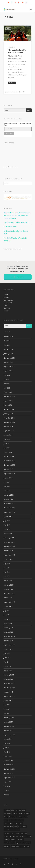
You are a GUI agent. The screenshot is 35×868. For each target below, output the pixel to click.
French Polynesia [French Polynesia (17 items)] (8, 823)
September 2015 (9, 602)
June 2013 (7, 709)
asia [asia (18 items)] (20, 810)
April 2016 (7, 576)
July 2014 (7, 654)
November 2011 (9, 769)
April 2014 (7, 666)
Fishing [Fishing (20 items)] (17, 820)
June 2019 (7, 444)
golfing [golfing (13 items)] (16, 823)
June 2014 (7, 658)
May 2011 (7, 795)
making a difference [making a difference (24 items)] (9, 833)
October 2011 (8, 773)
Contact (6, 297)
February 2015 (9, 628)
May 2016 (7, 572)
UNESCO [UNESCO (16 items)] (25, 843)
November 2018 (9, 465)
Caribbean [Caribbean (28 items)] (26, 813)
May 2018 (7, 486)
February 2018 (9, 495)
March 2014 (8, 671)
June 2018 (7, 482)
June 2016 (7, 568)
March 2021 (8, 392)
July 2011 (7, 786)
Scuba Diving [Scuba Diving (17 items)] (28, 836)
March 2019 (8, 452)
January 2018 (8, 499)
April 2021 (7, 388)
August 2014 (8, 649)
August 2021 (8, 371)
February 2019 (9, 456)
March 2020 (8, 405)
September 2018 (9, 474)
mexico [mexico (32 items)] (18, 833)
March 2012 (8, 756)
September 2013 (9, 696)
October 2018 (8, 469)
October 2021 (8, 362)
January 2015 (8, 632)
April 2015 (7, 619)
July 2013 (7, 705)
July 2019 (7, 439)
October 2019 (8, 426)
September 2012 (9, 735)
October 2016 (8, 551)
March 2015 (8, 623)
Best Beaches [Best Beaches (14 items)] (7, 813)
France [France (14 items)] (22, 820)
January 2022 (8, 354)
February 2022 (9, 349)
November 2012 (9, 726)
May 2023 (7, 341)
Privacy (6, 311)
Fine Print (7, 308)
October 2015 (8, 598)
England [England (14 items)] (26, 817)
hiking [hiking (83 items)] (21, 823)
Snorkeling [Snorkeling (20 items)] (12, 840)
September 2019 (9, 431)
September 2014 (9, 645)
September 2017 (9, 512)
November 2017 (9, 508)
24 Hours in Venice (10, 227)
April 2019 (7, 448)
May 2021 (7, 384)
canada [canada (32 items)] (20, 813)
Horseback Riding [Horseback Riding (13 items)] (8, 827)
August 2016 (8, 559)
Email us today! (18, 277)
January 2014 (8, 679)
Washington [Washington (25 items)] (7, 846)
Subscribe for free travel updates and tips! (18, 124)
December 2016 (9, 542)
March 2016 (8, 581)
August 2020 (8, 401)
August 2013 (8, 701)
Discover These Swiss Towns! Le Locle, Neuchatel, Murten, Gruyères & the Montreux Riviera (17, 216)
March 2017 (8, 534)
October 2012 (8, 731)
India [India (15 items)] (15, 827)
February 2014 (9, 675)
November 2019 (9, 422)
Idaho (8, 28)
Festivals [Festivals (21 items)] (11, 820)
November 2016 (9, 546)
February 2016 (9, 585)
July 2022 (7, 345)
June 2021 (7, 379)
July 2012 (7, 743)
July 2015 (7, 611)
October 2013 (8, 692)
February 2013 (9, 718)
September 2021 (9, 367)
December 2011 (9, 765)
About (6, 295)
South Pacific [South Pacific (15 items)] (7, 843)
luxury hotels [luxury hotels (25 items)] (16, 830)
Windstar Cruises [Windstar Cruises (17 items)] (15, 846)
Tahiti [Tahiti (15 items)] (13, 843)
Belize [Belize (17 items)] (24, 810)
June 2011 (7, 790)
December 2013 (9, 683)
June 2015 (7, 615)
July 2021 (7, 375)
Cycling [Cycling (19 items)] (21, 817)
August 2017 (8, 516)
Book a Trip (8, 303)
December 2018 (9, 461)
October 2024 (8, 337)
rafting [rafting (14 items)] (21, 836)
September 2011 (9, 778)
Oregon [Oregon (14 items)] (6, 836)
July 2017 (7, 521)
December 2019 (9, 418)
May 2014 (7, 662)
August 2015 (8, 606)
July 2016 (7, 564)
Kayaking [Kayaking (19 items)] (24, 827)
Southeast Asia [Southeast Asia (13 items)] (20, 840)
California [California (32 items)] (15, 813)
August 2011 (8, 782)
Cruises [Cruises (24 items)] (6, 817)
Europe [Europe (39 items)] (6, 820)
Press (6, 305)
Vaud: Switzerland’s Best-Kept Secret (16, 222)
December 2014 (9, 636)
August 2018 (8, 478)
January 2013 (8, 722)
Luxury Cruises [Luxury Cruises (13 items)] (8, 830)
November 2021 (9, 358)
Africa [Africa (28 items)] (13, 810)
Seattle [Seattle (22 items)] (6, 840)
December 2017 (9, 504)
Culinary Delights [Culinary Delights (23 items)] (13, 817)
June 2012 (7, 748)
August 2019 (8, 435)
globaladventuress (11, 92)
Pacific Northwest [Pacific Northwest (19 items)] (14, 836)
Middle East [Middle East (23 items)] (24, 833)
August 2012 (8, 739)
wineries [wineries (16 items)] (23, 846)
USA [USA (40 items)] (30, 843)
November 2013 (9, 688)
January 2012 (8, 760)
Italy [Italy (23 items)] (19, 827)
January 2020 (8, 414)
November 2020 (9, 397)
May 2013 (7, 713)
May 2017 (7, 525)
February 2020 (9, 409)
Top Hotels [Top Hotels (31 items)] (19, 843)
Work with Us (8, 300)
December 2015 (9, 593)
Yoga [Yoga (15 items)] (28, 846)
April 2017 (7, 529)
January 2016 (8, 589)
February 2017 (9, 538)
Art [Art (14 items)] (17, 810)
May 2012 (7, 752)
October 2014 (8, 641)
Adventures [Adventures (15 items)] (7, 810)
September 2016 (9, 555)
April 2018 (7, 491)
